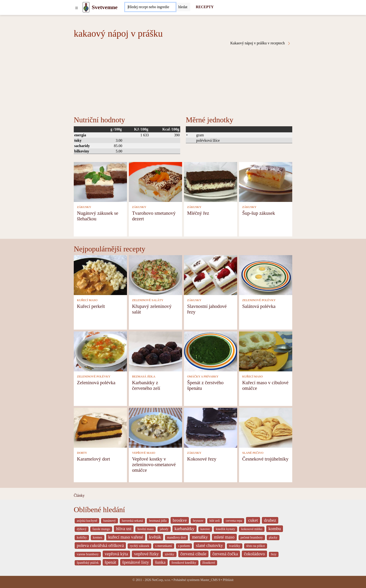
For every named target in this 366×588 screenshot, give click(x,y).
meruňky (200, 537)
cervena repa (234, 521)
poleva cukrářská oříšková (100, 545)
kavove (205, 529)
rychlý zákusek (139, 546)
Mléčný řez (198, 213)
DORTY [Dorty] (82, 453)
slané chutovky (209, 545)
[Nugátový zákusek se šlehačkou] (100, 181)
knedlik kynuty (226, 529)
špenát (111, 562)
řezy (274, 554)
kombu (275, 529)
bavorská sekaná (132, 521)
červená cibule (193, 554)
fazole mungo (101, 529)
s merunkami (164, 546)
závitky (169, 554)
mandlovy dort (177, 537)
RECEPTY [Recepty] (205, 7)
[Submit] (183, 7)
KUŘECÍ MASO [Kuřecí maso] (87, 300)
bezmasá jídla (158, 521)
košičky (82, 537)
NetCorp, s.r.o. (161, 580)
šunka (160, 562)
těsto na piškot (255, 546)
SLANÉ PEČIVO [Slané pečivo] (253, 453)
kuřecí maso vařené (126, 537)
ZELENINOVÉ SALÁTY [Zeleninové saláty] (148, 300)
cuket (253, 520)
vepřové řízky (146, 554)
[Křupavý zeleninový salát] (155, 275)
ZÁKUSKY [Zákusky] (84, 207)
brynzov (198, 521)
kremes (98, 537)
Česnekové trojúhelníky (265, 459)
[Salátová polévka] (266, 275)
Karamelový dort (94, 459)
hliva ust (124, 529)
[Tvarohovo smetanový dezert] (155, 181)
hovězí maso (146, 529)
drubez (270, 520)
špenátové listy (136, 562)
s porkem (184, 546)
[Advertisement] (183, 80)
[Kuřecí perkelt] (100, 275)
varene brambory (88, 554)
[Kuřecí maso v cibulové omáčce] (266, 351)
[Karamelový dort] (100, 427)
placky (273, 537)
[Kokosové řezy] (211, 427)
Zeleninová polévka (96, 382)
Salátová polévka (259, 306)
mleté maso (224, 537)
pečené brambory (252, 537)
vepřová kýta (116, 554)
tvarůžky (235, 546)
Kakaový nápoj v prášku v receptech (261, 43)
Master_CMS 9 (210, 580)
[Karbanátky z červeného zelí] (155, 351)
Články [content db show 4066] (79, 495)
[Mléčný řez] (211, 181)
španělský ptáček (88, 563)
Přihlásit (228, 580)
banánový (109, 521)
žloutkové (209, 563)
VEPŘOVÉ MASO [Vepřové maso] (144, 453)
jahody (164, 529)
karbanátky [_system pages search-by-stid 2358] (185, 529)
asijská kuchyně (87, 521)
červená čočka (225, 554)
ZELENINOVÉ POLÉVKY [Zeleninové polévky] (259, 300)
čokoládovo (254, 554)
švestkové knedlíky (184, 563)
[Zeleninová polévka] (100, 351)
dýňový (82, 529)
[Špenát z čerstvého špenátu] (211, 351)
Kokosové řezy (202, 459)
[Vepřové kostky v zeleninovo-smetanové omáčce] (155, 427)
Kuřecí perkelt (91, 306)
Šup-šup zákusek (259, 213)
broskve (180, 520)
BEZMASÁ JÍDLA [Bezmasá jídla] (144, 377)
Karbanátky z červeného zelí (146, 385)
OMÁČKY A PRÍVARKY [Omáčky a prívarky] (203, 377)
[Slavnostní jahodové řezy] (211, 275)
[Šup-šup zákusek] (266, 181)
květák (155, 537)
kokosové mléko (252, 529)
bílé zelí (215, 521)
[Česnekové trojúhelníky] (266, 427)
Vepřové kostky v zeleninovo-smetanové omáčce (154, 464)
